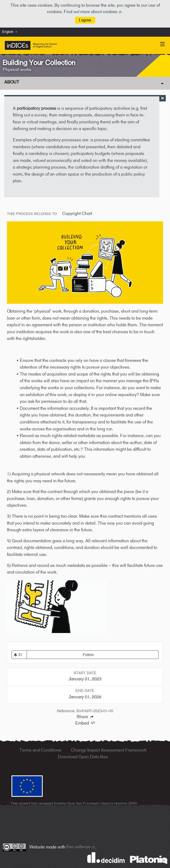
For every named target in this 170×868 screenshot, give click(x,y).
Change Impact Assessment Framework (109, 750)
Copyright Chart (77, 213)
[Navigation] (163, 44)
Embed (85, 723)
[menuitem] (11, 32)
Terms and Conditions (40, 750)
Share (85, 717)
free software (81, 847)
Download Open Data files (83, 757)
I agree (85, 20)
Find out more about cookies (93, 12)
